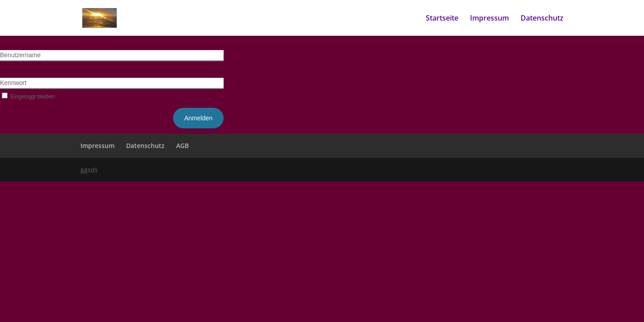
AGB (182, 146)
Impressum (489, 19)
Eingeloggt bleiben (27, 97)
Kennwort (13, 83)
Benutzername (20, 55)
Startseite (442, 19)
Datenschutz (542, 19)
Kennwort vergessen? (198, 96)
